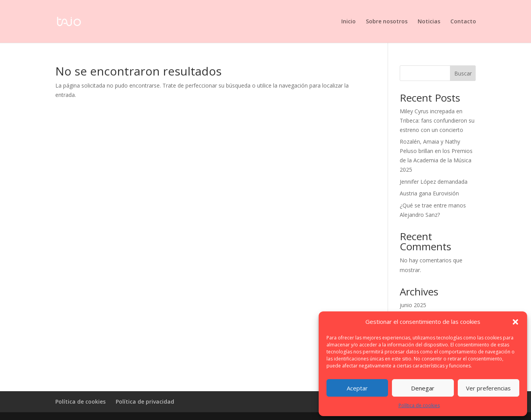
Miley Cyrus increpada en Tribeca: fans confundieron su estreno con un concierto (437, 120)
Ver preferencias (488, 388)
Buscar (463, 73)
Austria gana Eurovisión (429, 193)
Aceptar (357, 388)
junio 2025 (413, 305)
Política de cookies (419, 405)
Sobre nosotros (387, 22)
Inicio (348, 22)
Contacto (463, 22)
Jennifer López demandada (434, 182)
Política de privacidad (145, 402)
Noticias (429, 22)
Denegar (423, 388)
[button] (515, 322)
